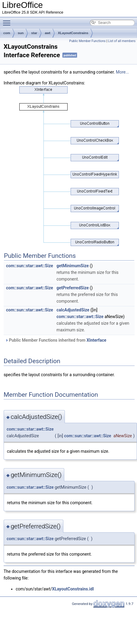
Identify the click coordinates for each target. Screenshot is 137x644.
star (34, 33)
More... (122, 72)
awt (47, 33)
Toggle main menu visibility (8, 20)
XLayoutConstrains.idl (73, 589)
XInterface (97, 340)
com (7, 33)
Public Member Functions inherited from (56, 340)
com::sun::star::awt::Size (30, 266)
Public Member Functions (87, 41)
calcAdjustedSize (73, 310)
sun (21, 33)
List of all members (122, 41)
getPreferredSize (73, 288)
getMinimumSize (73, 266)
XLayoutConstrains (73, 33)
